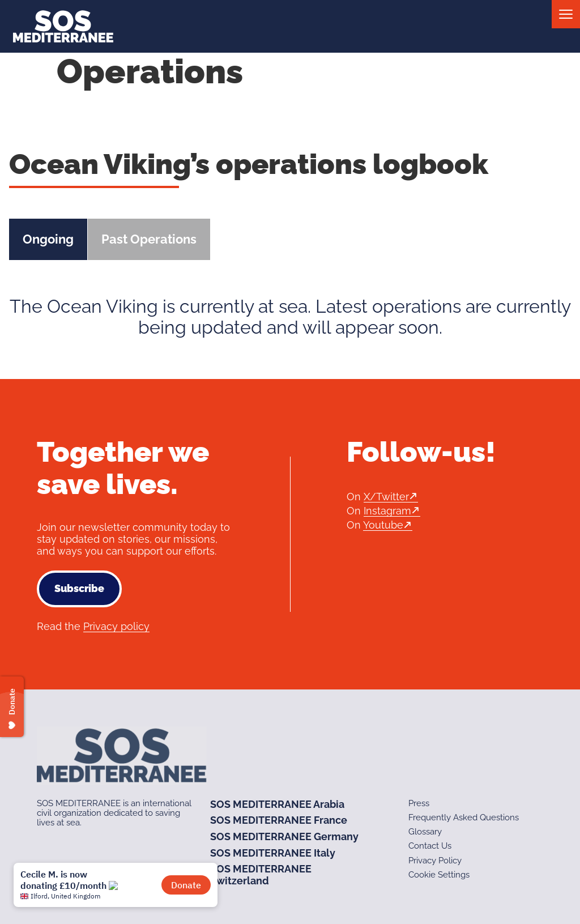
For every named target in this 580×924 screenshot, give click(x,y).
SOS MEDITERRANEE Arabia (277, 804)
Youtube (383, 525)
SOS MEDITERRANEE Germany (284, 836)
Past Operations (149, 239)
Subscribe (79, 588)
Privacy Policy (435, 861)
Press (419, 803)
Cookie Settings (439, 875)
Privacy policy (116, 626)
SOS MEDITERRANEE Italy (273, 853)
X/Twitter (386, 497)
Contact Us (430, 846)
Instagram (387, 511)
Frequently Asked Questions (464, 817)
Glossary (425, 832)
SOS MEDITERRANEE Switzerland (261, 875)
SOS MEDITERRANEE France (279, 820)
